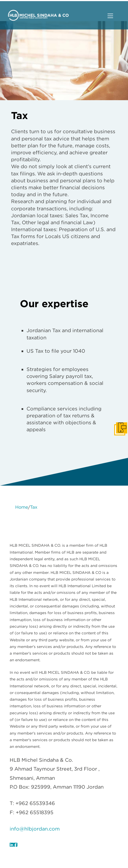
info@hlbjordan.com (35, 829)
